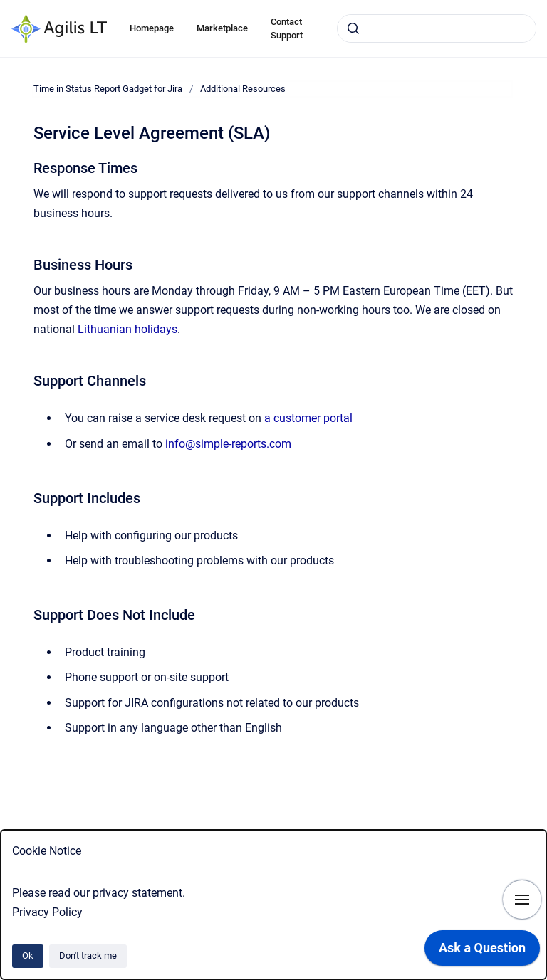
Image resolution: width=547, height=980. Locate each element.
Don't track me (88, 955)
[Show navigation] (522, 900)
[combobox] (437, 28)
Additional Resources (243, 89)
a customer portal (308, 418)
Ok (28, 955)
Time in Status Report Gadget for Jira (108, 89)
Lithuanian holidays (127, 329)
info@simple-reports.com (228, 444)
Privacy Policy (47, 912)
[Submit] (353, 28)
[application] (482, 952)
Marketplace (222, 28)
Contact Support (287, 29)
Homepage (152, 28)
